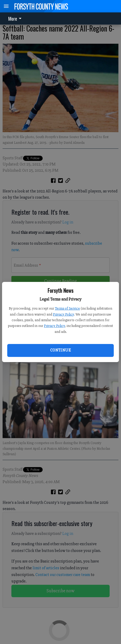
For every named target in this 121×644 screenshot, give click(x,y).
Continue (61, 350)
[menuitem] (16, 18)
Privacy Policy (63, 314)
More (16, 19)
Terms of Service (67, 308)
